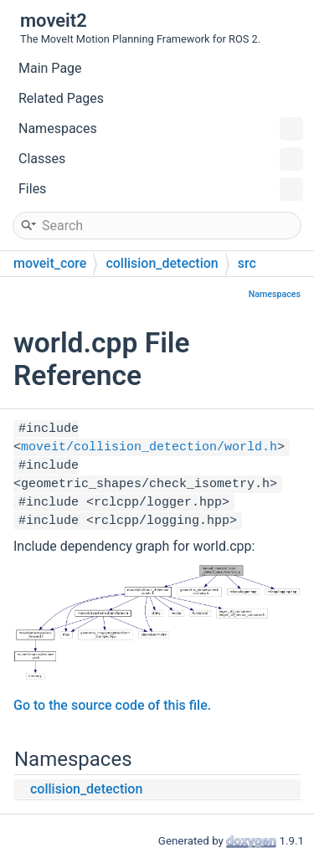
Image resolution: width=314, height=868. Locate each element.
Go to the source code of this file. (112, 705)
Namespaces (161, 129)
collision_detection (162, 263)
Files (161, 189)
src (247, 263)
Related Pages (61, 98)
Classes (161, 159)
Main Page (50, 68)
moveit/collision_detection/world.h (149, 447)
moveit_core (50, 263)
